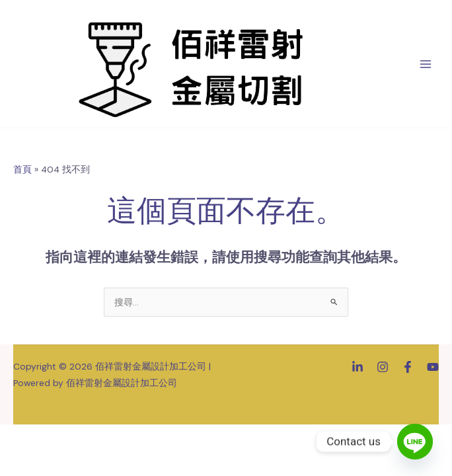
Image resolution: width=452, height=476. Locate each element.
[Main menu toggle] (426, 64)
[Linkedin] (358, 367)
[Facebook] (408, 367)
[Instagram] (383, 367)
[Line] (415, 442)
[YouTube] (433, 367)
